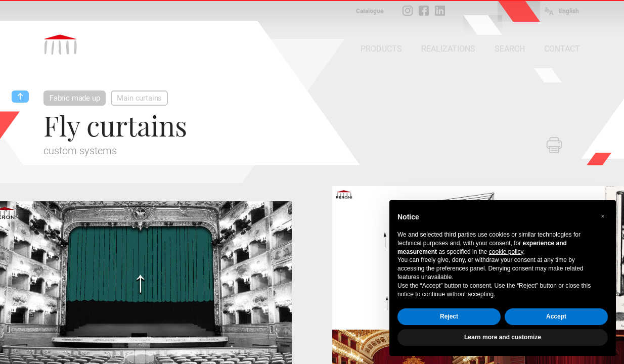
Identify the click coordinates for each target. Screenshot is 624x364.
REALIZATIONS (448, 49)
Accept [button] (556, 316)
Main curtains (139, 98)
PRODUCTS (381, 49)
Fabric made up (75, 98)
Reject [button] (449, 316)
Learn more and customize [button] (503, 337)
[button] (603, 216)
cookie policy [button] (506, 252)
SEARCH (510, 49)
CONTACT (562, 49)
